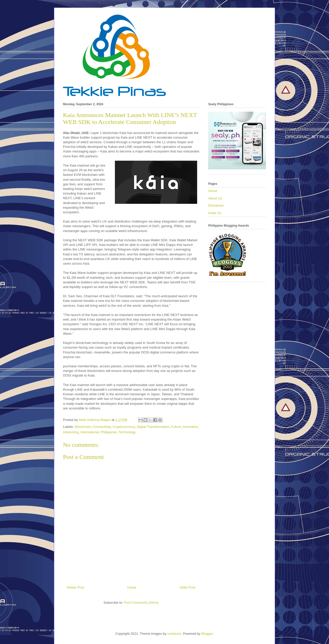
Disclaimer (216, 205)
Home (132, 587)
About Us (215, 198)
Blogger (207, 634)
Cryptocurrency (124, 427)
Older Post (188, 587)
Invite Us (215, 213)
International (90, 432)
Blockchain (83, 427)
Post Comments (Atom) (141, 603)
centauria (174, 634)
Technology (127, 432)
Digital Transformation (153, 427)
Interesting (71, 432)
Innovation (190, 427)
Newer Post (75, 587)
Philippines (109, 432)
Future (176, 427)
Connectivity (102, 427)
